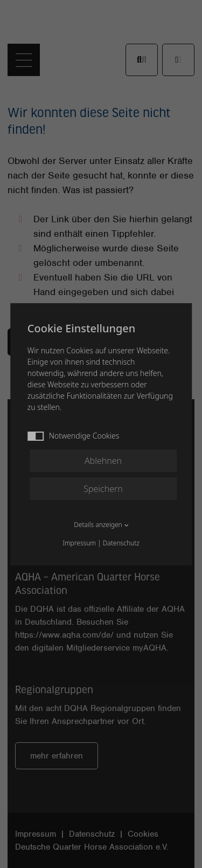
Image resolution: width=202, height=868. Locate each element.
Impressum (79, 543)
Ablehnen (103, 461)
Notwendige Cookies (74, 436)
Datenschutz (121, 543)
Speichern (103, 489)
